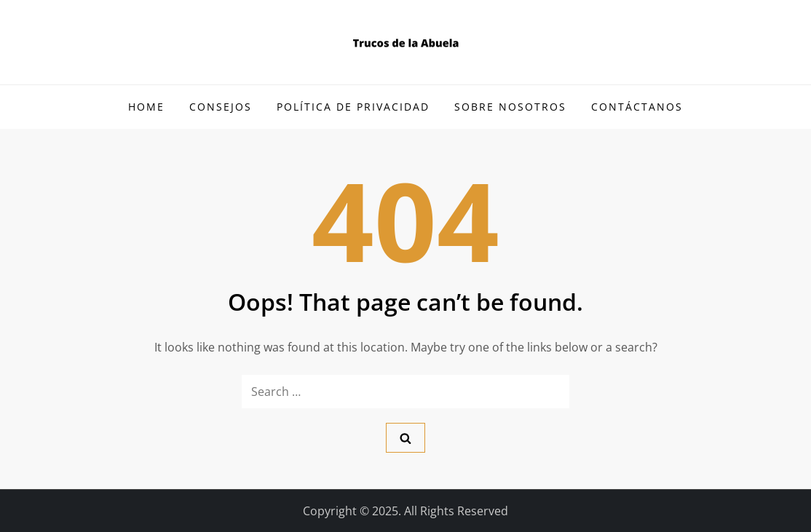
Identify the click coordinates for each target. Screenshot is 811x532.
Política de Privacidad (353, 107)
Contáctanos (637, 107)
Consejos (221, 107)
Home (146, 107)
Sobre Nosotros (510, 107)
